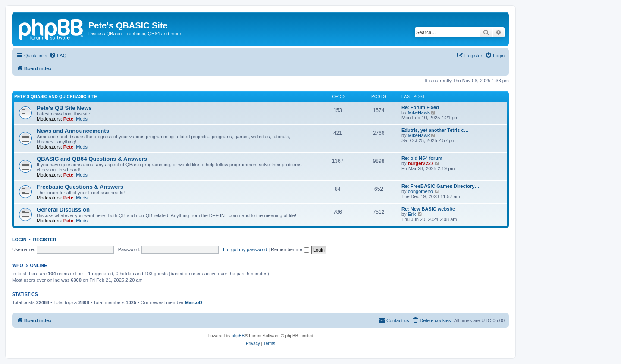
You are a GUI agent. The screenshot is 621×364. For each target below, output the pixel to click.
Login (19, 240)
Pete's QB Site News (64, 108)
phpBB (238, 336)
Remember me (290, 249)
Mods (82, 119)
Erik (412, 214)
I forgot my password (245, 249)
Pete (68, 119)
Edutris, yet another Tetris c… (435, 130)
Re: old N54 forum (422, 158)
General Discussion (63, 210)
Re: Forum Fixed (420, 107)
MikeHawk (419, 112)
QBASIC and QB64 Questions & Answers (92, 159)
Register (45, 240)
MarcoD (194, 302)
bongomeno (420, 191)
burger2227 (421, 163)
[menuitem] (58, 56)
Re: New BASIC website (428, 209)
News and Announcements (73, 131)
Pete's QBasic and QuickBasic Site (56, 97)
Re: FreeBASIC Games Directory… (440, 186)
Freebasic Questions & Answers (80, 187)
